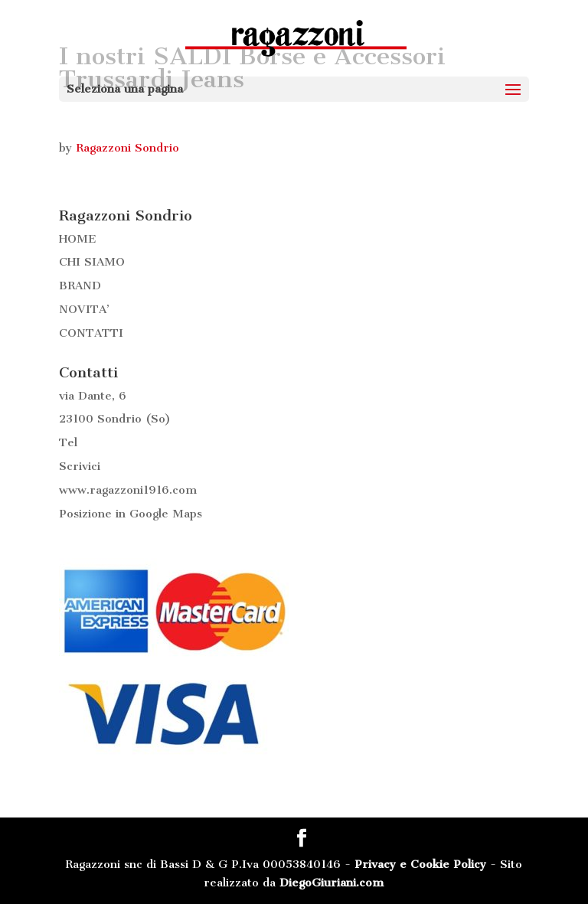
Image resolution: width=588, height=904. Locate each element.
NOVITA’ (84, 309)
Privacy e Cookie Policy (420, 864)
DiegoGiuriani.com (332, 883)
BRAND (80, 286)
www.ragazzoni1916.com (128, 490)
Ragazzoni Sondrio (127, 148)
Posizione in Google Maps (131, 514)
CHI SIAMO (92, 262)
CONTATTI (91, 333)
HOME (78, 239)
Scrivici (80, 466)
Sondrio (119, 419)
